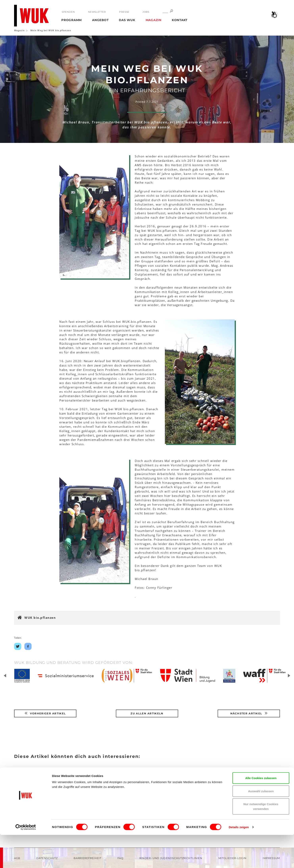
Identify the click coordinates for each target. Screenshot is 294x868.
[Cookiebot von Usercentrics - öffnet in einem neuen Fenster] (26, 860)
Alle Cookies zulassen (261, 811)
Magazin (154, 20)
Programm (72, 20)
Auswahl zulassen (261, 824)
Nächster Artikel (249, 713)
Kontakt (180, 20)
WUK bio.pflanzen (40, 618)
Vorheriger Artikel (45, 713)
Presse (124, 12)
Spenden (68, 12)
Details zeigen (239, 860)
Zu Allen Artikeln (147, 713)
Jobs (146, 12)
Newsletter (97, 12)
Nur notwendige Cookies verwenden (261, 839)
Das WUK (127, 20)
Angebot (100, 20)
